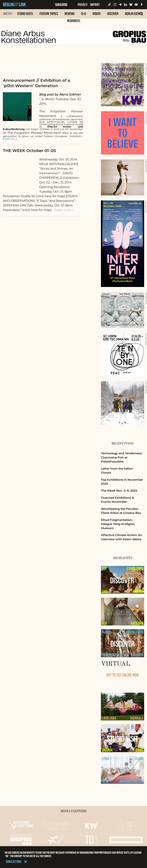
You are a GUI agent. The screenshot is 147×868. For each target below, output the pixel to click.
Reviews (70, 14)
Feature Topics (49, 14)
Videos (97, 14)
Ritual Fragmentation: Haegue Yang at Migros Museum (118, 524)
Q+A (84, 14)
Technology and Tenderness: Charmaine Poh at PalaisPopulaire (122, 457)
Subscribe (61, 5)
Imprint (95, 5)
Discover (113, 14)
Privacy (83, 5)
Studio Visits (25, 14)
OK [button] (26, 861)
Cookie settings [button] (14, 861)
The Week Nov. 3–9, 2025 (119, 491)
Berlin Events (134, 14)
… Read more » (63, 210)
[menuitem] (25, 16)
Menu (8, 14)
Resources (74, 21)
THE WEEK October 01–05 (29, 151)
